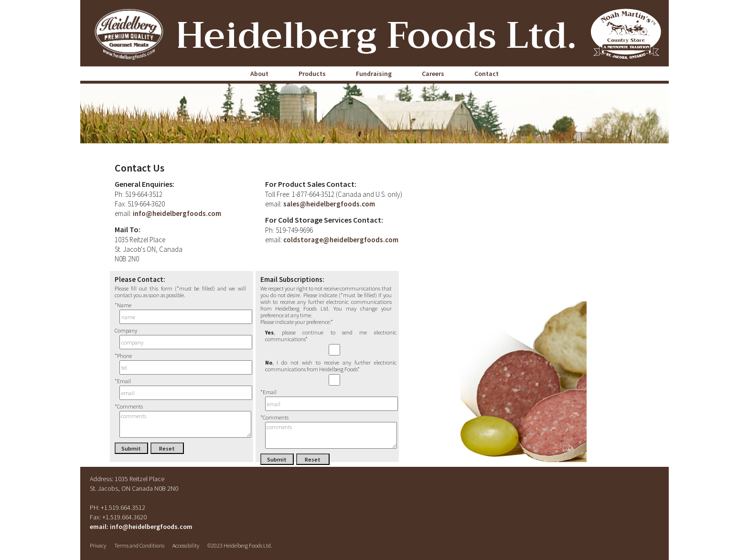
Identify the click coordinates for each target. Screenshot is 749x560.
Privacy (98, 545)
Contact (487, 74)
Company (180, 339)
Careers (433, 74)
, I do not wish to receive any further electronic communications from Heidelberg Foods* (331, 372)
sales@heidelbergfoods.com (328, 204)
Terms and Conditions (139, 545)
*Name (180, 313)
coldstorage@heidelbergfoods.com (340, 240)
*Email (180, 389)
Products (312, 74)
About (259, 74)
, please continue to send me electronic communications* (331, 342)
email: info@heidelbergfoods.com (141, 527)
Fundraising (374, 74)
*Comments (180, 421)
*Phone (180, 364)
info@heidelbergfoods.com (176, 213)
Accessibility (186, 545)
